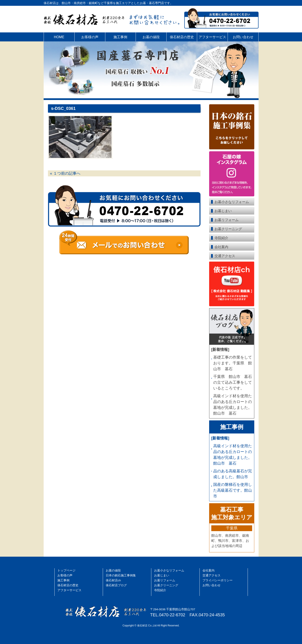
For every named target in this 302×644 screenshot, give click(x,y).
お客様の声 (90, 37)
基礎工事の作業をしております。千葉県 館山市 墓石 (233, 363)
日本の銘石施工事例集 (121, 575)
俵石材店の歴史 (182, 37)
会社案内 (221, 247)
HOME (59, 37)
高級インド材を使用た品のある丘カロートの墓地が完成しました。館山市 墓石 (233, 405)
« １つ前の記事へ (65, 173)
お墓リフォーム (227, 220)
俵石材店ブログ (116, 585)
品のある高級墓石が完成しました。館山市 (233, 474)
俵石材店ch (113, 580)
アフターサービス (212, 37)
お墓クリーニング (228, 229)
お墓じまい (223, 211)
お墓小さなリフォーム (232, 202)
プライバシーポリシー (218, 580)
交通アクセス (225, 256)
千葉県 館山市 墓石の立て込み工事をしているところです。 (233, 382)
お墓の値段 (151, 37)
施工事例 (120, 37)
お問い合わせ (243, 37)
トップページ (66, 571)
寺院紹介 (221, 238)
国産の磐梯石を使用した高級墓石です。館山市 (233, 490)
